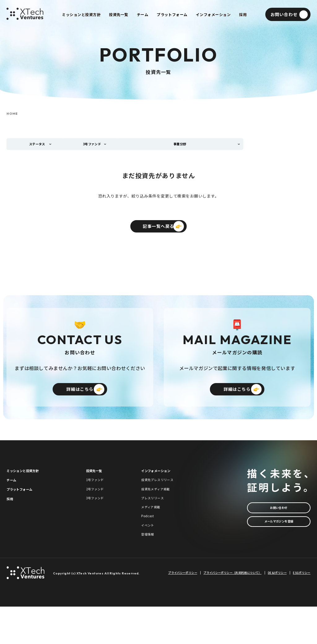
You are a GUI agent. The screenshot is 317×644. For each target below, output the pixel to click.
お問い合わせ (279, 525)
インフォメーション (161, 488)
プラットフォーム (24, 512)
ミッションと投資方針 (29, 488)
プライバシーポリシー (183, 610)
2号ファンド (98, 512)
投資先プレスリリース (162, 500)
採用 (11, 524)
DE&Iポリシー (277, 610)
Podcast (150, 547)
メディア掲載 (154, 535)
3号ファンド (98, 524)
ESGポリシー (302, 610)
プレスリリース (156, 524)
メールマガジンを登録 (279, 543)
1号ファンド (98, 500)
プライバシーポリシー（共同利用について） (232, 610)
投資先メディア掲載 (160, 512)
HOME (12, 114)
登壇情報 (150, 571)
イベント (150, 559)
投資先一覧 (97, 488)
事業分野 (183, 146)
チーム (13, 500)
